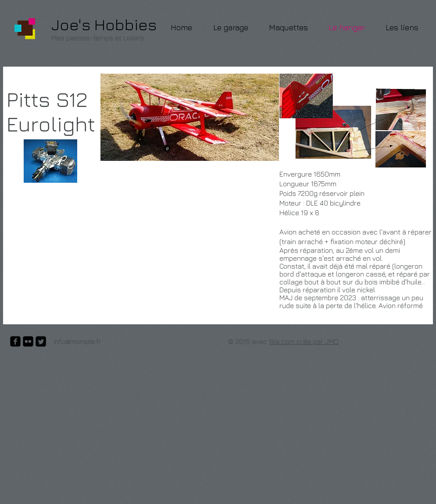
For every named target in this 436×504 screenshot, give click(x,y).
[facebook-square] (15, 341)
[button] (353, 121)
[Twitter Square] (41, 341)
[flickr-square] (28, 341)
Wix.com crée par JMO (304, 341)
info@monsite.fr (77, 341)
